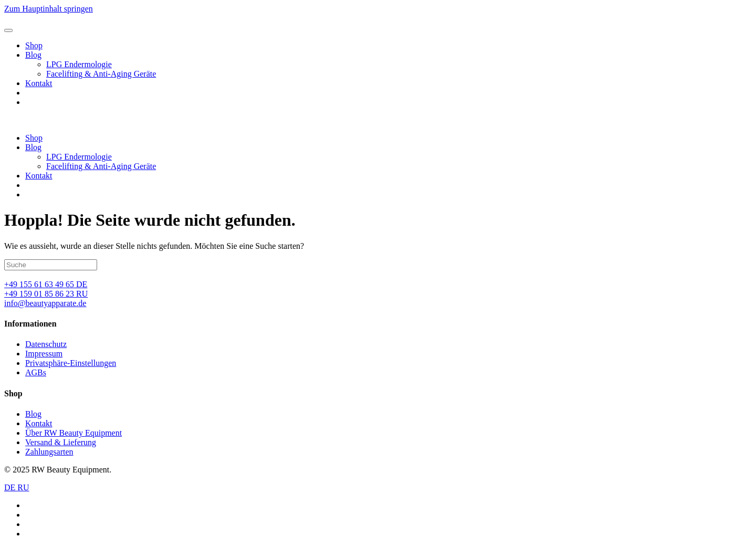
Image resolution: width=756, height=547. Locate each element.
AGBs (36, 372)
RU (23, 487)
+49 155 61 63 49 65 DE (46, 284)
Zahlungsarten (49, 452)
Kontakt (39, 83)
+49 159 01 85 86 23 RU (46, 294)
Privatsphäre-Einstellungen (71, 363)
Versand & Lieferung (61, 442)
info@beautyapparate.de (45, 303)
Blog (33, 55)
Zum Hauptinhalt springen (49, 9)
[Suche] (51, 265)
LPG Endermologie (79, 64)
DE (11, 487)
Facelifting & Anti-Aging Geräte (101, 74)
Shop (34, 45)
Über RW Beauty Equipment (73, 433)
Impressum (44, 354)
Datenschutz (46, 344)
